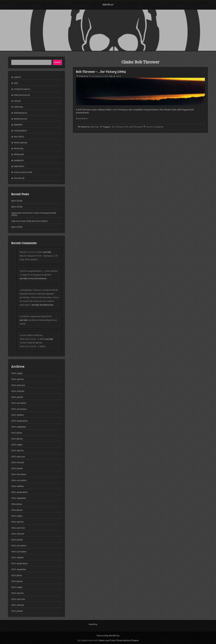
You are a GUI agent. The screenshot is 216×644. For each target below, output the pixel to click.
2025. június (17, 439)
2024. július (17, 504)
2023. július (17, 575)
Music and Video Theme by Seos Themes (119, 640)
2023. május (17, 587)
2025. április (17, 450)
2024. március (18, 528)
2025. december (19, 403)
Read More (82, 118)
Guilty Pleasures (22, 89)
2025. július (17, 433)
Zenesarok (19, 178)
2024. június (17, 510)
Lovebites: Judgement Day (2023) (35, 316)
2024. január (17, 540)
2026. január (17, 397)
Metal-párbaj (20, 142)
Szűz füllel (19, 166)
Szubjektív (19, 160)
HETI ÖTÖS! (17, 201)
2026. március (18, 385)
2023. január (17, 611)
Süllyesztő (19, 154)
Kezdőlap (108, 5)
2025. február (18, 462)
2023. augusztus (19, 569)
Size (118, 76)
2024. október (18, 486)
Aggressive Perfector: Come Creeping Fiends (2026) (34, 214)
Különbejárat (20, 113)
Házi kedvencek (22, 95)
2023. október (18, 557)
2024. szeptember (19, 492)
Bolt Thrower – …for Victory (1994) (101, 72)
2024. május (17, 516)
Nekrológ (19, 148)
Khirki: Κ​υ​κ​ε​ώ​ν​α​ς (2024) (31, 252)
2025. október (18, 415)
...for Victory (117, 127)
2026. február (18, 391)
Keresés (58, 62)
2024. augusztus (19, 498)
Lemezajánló (20, 131)
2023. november (19, 552)
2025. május (17, 445)
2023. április (17, 593)
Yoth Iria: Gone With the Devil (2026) (29, 221)
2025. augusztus (19, 427)
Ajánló (17, 77)
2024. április (17, 522)
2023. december (19, 546)
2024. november (19, 480)
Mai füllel (19, 137)
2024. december (19, 474)
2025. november (19, 409)
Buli (16, 83)
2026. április (17, 379)
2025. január (17, 468)
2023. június (17, 581)
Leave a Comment (153, 127)
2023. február (18, 605)
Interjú (17, 101)
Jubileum (94, 127)
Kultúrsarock (20, 119)
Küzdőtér (18, 125)
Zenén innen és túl (23, 172)
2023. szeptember (19, 563)
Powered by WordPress (108, 635)
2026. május (17, 373)
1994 (126, 127)
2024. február (18, 534)
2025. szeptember (19, 421)
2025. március (18, 456)
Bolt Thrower (136, 127)
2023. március (18, 599)
